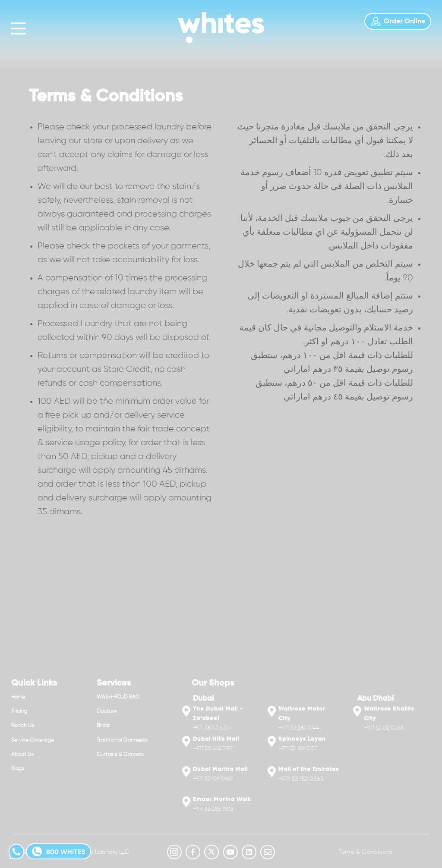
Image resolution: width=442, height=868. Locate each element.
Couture (107, 711)
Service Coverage (33, 740)
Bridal (103, 726)
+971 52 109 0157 (298, 749)
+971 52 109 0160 (213, 779)
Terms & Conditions (365, 852)
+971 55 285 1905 (213, 809)
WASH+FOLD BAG (118, 697)
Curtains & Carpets (120, 755)
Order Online (398, 21)
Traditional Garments (122, 740)
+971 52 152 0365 (301, 779)
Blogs (18, 769)
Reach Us (23, 726)
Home (18, 697)
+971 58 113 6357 (212, 728)
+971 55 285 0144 (299, 728)
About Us (22, 755)
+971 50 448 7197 (213, 749)
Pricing (19, 711)
